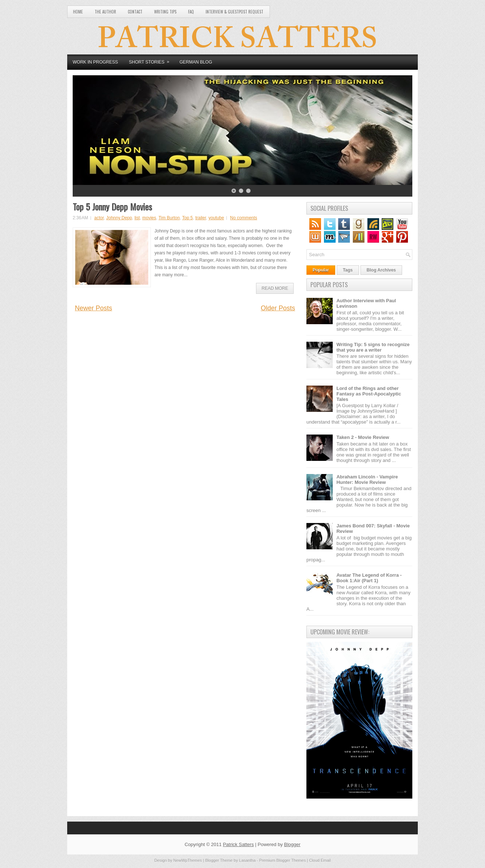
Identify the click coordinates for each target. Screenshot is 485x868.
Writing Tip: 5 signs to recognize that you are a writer (373, 347)
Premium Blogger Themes (283, 860)
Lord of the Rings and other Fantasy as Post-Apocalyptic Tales (369, 394)
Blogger (292, 844)
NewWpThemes (188, 860)
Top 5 (188, 218)
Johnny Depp (119, 218)
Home (78, 12)
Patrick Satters (238, 844)
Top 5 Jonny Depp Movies (112, 206)
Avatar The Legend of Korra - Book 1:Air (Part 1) (369, 578)
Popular (321, 270)
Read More (275, 288)
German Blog (196, 62)
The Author (105, 12)
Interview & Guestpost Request (234, 12)
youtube (216, 218)
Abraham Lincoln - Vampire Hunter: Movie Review (367, 480)
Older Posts (278, 308)
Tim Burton (169, 218)
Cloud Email (320, 860)
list (137, 218)
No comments (244, 218)
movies (149, 218)
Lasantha (247, 860)
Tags (348, 270)
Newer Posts (93, 308)
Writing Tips (165, 12)
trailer (201, 218)
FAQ (191, 12)
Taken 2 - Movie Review (363, 437)
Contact (135, 12)
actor (99, 218)
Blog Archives (381, 270)
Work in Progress (95, 62)
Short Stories (151, 60)
